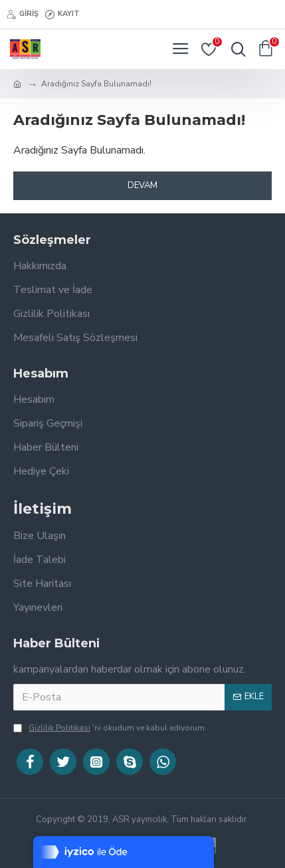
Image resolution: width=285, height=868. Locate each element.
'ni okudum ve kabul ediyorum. (110, 728)
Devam (142, 185)
